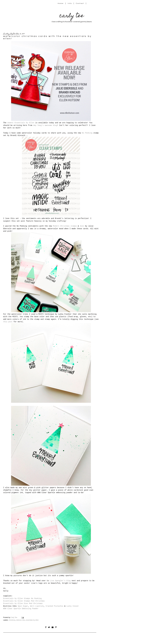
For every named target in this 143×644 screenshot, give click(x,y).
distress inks (21, 620)
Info (70, 3)
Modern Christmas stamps (65, 226)
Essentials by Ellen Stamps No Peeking (22, 599)
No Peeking (87, 133)
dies (82, 226)
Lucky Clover (73, 606)
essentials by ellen (32, 620)
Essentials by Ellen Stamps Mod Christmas (24, 601)
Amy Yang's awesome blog (45, 125)
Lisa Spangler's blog (60, 581)
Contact (80, 3)
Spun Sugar (23, 606)
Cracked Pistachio (55, 606)
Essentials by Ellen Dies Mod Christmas (23, 604)
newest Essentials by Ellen (21, 123)
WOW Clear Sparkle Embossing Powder (21, 609)
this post (8, 322)
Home (61, 3)
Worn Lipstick (37, 606)
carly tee (72, 16)
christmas (12, 620)
